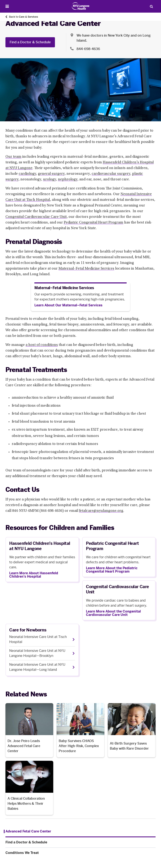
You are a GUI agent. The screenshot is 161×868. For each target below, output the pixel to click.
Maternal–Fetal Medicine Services (86, 269)
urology (49, 180)
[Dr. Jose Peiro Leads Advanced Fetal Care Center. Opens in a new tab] (29, 730)
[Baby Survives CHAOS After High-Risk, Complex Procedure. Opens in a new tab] (80, 730)
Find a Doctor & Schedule (30, 42)
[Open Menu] (7, 6)
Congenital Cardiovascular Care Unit (36, 217)
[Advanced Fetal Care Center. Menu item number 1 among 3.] (27, 831)
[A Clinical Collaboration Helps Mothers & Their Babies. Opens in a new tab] (29, 788)
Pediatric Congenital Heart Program (93, 223)
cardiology (27, 174)
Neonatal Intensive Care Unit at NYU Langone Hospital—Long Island (37, 667)
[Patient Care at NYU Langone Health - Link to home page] (81, 6)
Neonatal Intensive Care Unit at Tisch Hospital (38, 639)
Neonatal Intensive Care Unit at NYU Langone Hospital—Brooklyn (37, 653)
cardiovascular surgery (111, 174)
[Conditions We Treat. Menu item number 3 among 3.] (80, 853)
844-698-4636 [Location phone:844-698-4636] (88, 49)
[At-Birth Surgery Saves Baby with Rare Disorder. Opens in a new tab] (132, 730)
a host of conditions (42, 345)
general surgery (51, 174)
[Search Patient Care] (151, 6)
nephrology (68, 180)
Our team (13, 157)
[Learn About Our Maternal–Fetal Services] (68, 305)
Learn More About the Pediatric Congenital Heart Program (112, 570)
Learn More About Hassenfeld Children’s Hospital (34, 575)
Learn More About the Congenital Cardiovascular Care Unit (113, 613)
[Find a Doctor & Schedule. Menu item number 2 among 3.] (80, 842)
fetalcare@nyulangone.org (101, 511)
